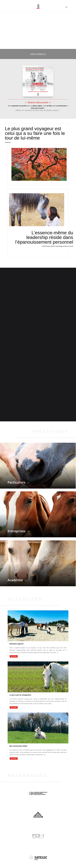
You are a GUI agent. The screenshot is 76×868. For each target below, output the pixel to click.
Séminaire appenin (17, 645)
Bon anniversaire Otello (18, 747)
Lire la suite (14, 657)
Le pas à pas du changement (20, 696)
